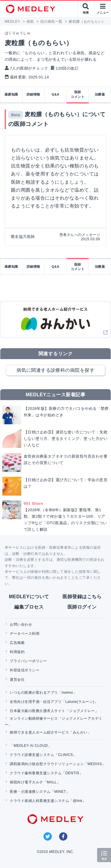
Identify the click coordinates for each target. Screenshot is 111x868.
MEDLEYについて (29, 597)
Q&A (55, 94)
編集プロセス (29, 607)
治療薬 (100, 94)
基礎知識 (11, 94)
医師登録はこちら (82, 597)
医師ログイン (82, 607)
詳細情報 (33, 94)
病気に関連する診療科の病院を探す (56, 370)
